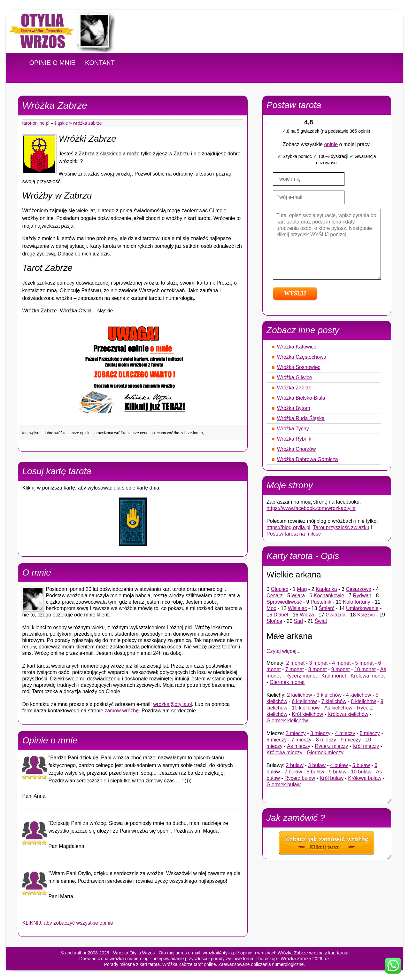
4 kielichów (359, 695)
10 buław (361, 772)
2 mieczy (296, 733)
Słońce (274, 621)
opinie (331, 144)
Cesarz (275, 596)
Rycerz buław (300, 778)
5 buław (361, 765)
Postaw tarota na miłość (294, 534)
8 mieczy (326, 740)
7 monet (295, 669)
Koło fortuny (356, 602)
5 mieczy (370, 733)
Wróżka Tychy (293, 429)
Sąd (298, 621)
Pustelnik (321, 602)
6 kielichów (304, 701)
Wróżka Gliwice (295, 377)
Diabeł (281, 615)
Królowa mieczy (284, 753)
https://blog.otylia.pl (288, 527)
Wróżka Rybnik (294, 439)
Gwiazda (336, 615)
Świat (321, 621)
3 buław (317, 765)
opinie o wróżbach (258, 953)
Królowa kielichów (348, 714)
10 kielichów (306, 708)
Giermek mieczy (325, 753)
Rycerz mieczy (331, 746)
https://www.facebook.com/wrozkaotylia (311, 508)
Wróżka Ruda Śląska (301, 418)
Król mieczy (366, 746)
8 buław (316, 772)
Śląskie (61, 123)
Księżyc (366, 615)
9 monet (341, 669)
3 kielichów (329, 695)
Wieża (307, 615)
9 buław (338, 772)
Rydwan (362, 596)
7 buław (293, 772)
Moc (271, 608)
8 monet (318, 669)
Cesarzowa (359, 589)
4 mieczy (345, 733)
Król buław (332, 778)
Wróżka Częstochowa (302, 357)
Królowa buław (365, 778)
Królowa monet (368, 676)
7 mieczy (301, 740)
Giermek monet (287, 682)
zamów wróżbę (122, 711)
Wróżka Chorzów (297, 449)
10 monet (365, 669)
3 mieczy (320, 733)
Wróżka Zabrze (87, 123)
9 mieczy (351, 740)
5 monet (365, 663)
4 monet (342, 663)
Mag (302, 589)
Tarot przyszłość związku (341, 527)
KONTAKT (100, 63)
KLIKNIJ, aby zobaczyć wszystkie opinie (68, 923)
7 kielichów (334, 701)
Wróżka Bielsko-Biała (301, 398)
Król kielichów (307, 714)
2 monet (295, 663)
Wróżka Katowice (297, 347)
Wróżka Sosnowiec (299, 367)
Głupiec (279, 589)
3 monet (319, 663)
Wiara (298, 596)
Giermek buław (284, 784)
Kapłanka (326, 589)
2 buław (295, 765)
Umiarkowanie (362, 608)
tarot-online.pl (36, 123)
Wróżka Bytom (294, 408)
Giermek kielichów (287, 721)
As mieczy (299, 746)
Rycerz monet (301, 676)
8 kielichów (363, 701)
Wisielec (297, 608)
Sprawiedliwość (284, 602)
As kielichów (338, 708)
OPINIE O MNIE (52, 63)
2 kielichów (299, 695)
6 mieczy (277, 740)
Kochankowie (329, 596)
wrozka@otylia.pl (172, 704)
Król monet (334, 676)
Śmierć (327, 608)
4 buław (339, 765)
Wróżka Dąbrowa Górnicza (308, 459)
